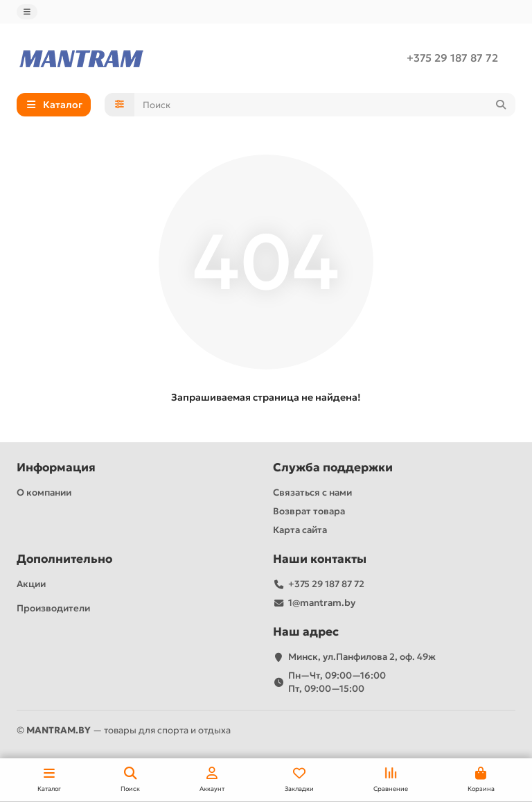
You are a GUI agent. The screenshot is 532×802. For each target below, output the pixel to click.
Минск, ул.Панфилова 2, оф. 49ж (362, 657)
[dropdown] (27, 12)
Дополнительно (64, 559)
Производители (53, 608)
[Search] (325, 105)
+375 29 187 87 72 (452, 58)
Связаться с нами (312, 492)
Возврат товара (309, 511)
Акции (31, 584)
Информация (56, 468)
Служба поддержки (333, 468)
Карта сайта (300, 530)
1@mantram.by (322, 603)
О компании (44, 492)
